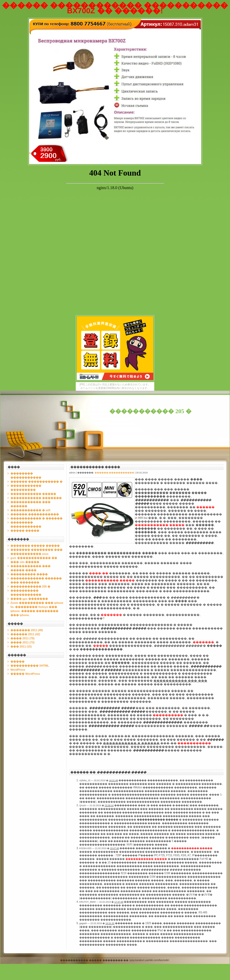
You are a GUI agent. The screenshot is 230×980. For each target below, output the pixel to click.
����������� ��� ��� (180, 681)
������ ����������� (35, 514)
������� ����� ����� (35, 546)
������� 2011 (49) (27, 630)
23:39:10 (109, 805)
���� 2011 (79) (22, 638)
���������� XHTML (30, 666)
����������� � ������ (36, 518)
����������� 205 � (150, 411)
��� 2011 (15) (21, 646)
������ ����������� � (36, 482)
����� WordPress (25, 674)
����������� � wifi (30, 510)
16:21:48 (113, 780)
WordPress (18, 670)
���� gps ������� (29, 599)
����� (17, 661)
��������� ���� (29, 574)
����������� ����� (33, 494)
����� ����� (25, 531)
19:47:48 (115, 848)
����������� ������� (36, 498)
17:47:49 (119, 902)
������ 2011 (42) (25, 634)
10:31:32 (110, 923)
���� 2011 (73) (22, 642)
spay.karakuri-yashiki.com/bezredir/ (149, 960)
